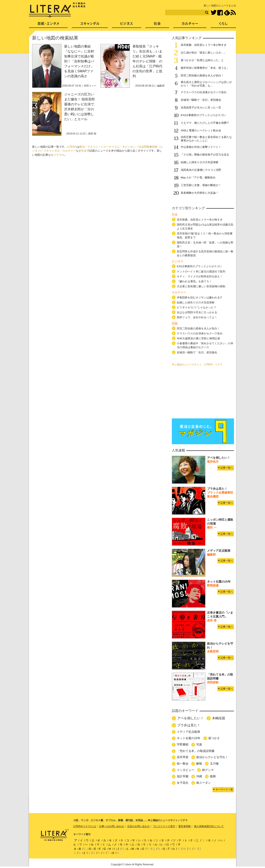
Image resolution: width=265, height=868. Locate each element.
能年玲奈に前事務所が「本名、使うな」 (205, 68)
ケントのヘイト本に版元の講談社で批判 (201, 271)
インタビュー (185, 770)
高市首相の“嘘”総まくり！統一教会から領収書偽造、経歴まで (205, 235)
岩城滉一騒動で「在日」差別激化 (201, 100)
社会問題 (144, 147)
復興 (213, 776)
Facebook (220, 13)
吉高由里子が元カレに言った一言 (201, 107)
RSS (233, 13)
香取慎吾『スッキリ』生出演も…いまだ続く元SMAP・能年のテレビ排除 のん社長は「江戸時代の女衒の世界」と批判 (147, 61)
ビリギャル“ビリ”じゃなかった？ (197, 307)
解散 (199, 764)
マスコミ (93, 147)
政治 (82, 147)
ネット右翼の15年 (189, 738)
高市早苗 (183, 757)
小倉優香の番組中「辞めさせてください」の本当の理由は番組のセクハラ (205, 345)
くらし (223, 25)
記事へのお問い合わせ (112, 826)
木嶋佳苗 (219, 718)
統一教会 (183, 764)
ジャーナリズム (110, 147)
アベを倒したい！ (190, 718)
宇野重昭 (183, 745)
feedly (227, 13)
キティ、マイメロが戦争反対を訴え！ (200, 276)
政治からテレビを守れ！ (212, 757)
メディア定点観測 (188, 732)
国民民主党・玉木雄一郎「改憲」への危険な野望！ (205, 245)
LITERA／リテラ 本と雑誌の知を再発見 (57, 10)
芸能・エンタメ (48, 25)
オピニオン (129, 147)
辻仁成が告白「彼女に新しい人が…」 (204, 53)
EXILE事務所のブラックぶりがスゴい (203, 115)
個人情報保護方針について (209, 826)
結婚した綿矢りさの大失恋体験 (200, 162)
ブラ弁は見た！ (189, 725)
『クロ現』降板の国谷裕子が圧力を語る (205, 155)
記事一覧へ (227, 468)
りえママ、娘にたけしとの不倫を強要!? (205, 123)
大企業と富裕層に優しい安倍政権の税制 (201, 286)
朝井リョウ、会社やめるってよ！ (197, 317)
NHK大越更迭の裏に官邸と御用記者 (198, 338)
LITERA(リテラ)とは (85, 826)
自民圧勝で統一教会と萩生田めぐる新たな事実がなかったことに (206, 139)
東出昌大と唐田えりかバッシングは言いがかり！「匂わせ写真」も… (206, 84)
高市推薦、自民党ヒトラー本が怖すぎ (204, 45)
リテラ (58, 155)
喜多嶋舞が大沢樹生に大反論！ (200, 193)
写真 (199, 745)
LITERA (72, 147)
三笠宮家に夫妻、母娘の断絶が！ (201, 185)
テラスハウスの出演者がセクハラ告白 (204, 92)
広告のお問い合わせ (139, 826)
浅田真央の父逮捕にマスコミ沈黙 (201, 170)
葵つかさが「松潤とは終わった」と (202, 60)
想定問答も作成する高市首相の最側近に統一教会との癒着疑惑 (205, 253)
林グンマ (208, 770)
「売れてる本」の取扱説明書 (196, 751)
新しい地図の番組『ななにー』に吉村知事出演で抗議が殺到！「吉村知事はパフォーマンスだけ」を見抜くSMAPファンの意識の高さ (79, 61)
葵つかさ (214, 738)
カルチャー (69, 151)
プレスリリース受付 (164, 826)
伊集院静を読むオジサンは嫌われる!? (199, 297)
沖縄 (199, 776)
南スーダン (204, 783)
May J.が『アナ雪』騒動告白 (198, 178)
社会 (84, 151)
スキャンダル (52, 151)
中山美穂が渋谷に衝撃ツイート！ (201, 147)
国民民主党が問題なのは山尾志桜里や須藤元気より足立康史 (205, 227)
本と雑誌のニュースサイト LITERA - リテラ (197, 365)
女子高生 (183, 783)
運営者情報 (184, 826)
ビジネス (127, 25)
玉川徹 (214, 764)
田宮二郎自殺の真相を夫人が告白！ (202, 75)
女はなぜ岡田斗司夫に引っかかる (197, 312)
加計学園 (183, 776)
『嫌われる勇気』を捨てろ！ (194, 281)
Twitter (214, 13)
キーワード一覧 (224, 790)
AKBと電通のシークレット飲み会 (201, 130)
